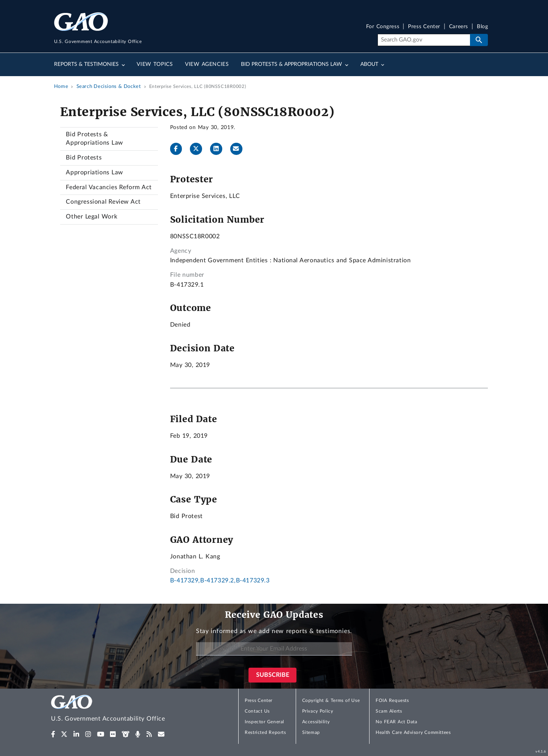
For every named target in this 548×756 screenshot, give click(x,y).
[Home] (123, 709)
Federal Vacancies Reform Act (109, 187)
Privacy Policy (318, 711)
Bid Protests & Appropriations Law (94, 139)
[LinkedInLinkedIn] (219, 149)
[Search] (424, 40)
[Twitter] (199, 149)
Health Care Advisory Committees (413, 732)
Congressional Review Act (103, 202)
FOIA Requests (392, 700)
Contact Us (257, 711)
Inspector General (264, 722)
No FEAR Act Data (396, 722)
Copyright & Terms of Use (331, 700)
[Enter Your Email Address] (274, 649)
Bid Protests (84, 158)
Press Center (424, 27)
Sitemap (311, 732)
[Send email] (239, 149)
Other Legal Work (92, 217)
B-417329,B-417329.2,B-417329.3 (220, 581)
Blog (482, 27)
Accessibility (316, 722)
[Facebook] (179, 149)
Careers (459, 27)
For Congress (383, 27)
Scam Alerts (389, 711)
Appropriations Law (94, 172)
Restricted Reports (265, 732)
